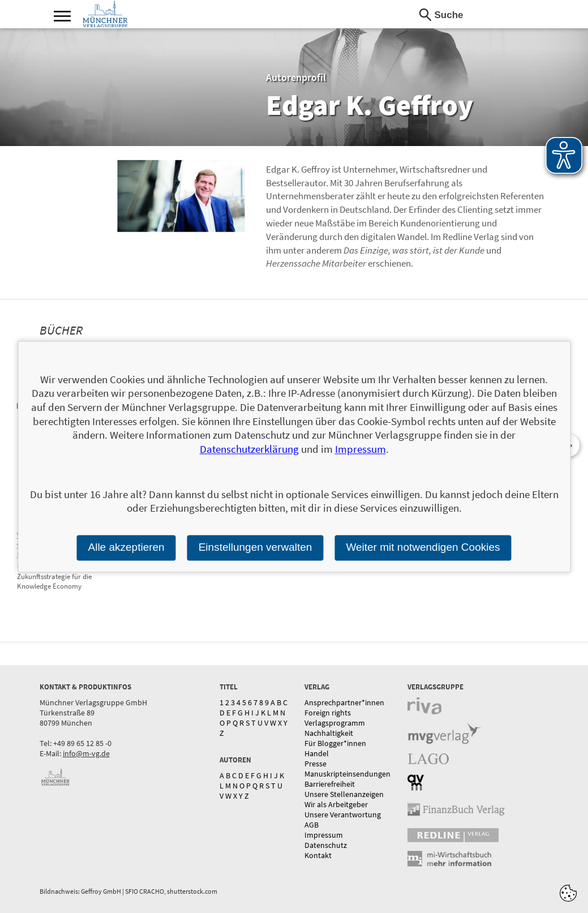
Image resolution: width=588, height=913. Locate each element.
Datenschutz (326, 845)
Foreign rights (328, 713)
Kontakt (318, 855)
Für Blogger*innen (335, 743)
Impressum (324, 835)
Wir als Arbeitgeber (336, 804)
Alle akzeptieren (126, 547)
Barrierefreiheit (330, 784)
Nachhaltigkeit (329, 733)
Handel (317, 753)
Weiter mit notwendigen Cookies (423, 547)
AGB (312, 825)
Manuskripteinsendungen (347, 774)
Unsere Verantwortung (343, 815)
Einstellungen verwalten (256, 547)
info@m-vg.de (86, 753)
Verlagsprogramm (335, 723)
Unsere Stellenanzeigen (344, 794)
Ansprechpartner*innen (344, 702)
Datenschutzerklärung (249, 449)
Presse (316, 764)
